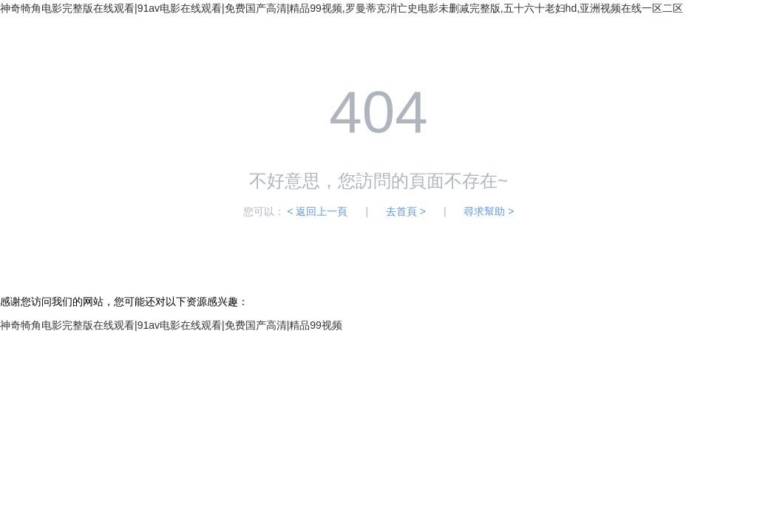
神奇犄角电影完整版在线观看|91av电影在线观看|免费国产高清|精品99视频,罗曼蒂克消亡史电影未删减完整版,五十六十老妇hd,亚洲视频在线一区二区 (342, 8)
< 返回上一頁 (317, 211)
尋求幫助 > (489, 211)
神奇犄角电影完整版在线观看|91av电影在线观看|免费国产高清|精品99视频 (171, 325)
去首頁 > (406, 211)
